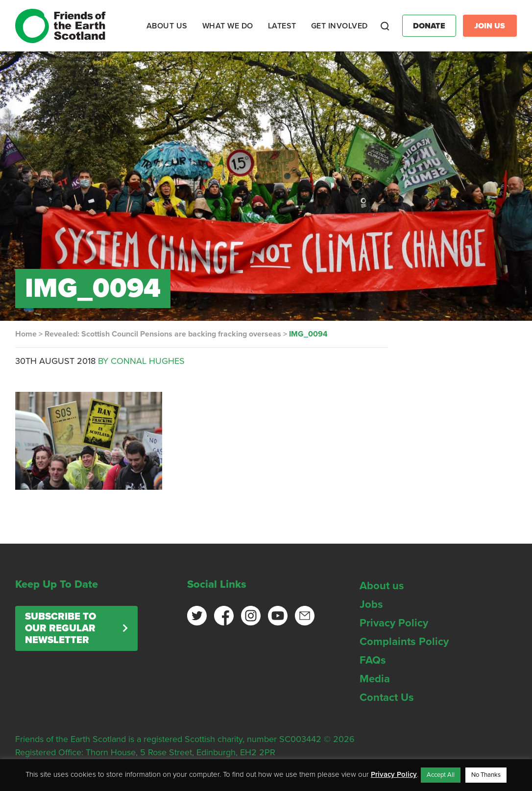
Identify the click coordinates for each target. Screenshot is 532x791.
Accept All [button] (441, 775)
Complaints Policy (404, 642)
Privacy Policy (394, 623)
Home (26, 334)
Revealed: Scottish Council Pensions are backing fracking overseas (163, 334)
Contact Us (387, 697)
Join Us (490, 26)
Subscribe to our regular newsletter (60, 628)
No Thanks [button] (486, 775)
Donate (429, 26)
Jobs (371, 604)
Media (375, 679)
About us (382, 586)
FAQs (373, 660)
